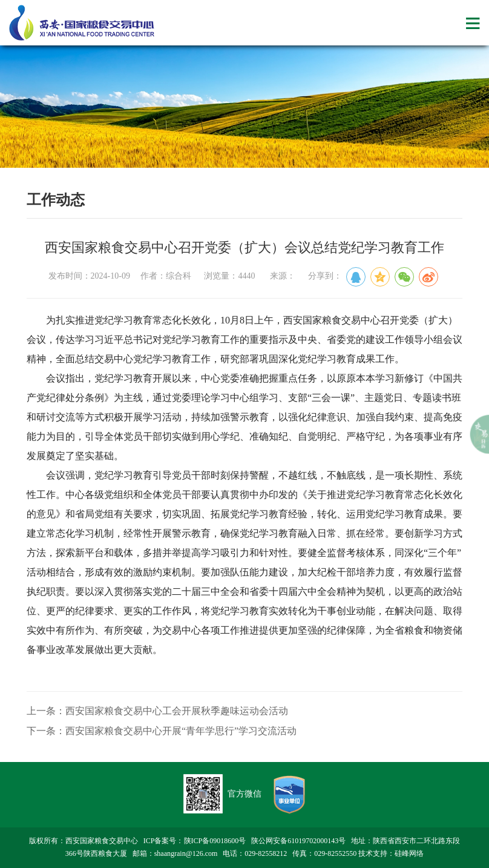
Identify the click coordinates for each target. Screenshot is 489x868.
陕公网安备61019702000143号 (298, 841)
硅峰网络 (409, 853)
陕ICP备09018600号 (215, 841)
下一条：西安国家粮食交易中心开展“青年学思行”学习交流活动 (162, 731)
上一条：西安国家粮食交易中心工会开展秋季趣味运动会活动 (157, 711)
